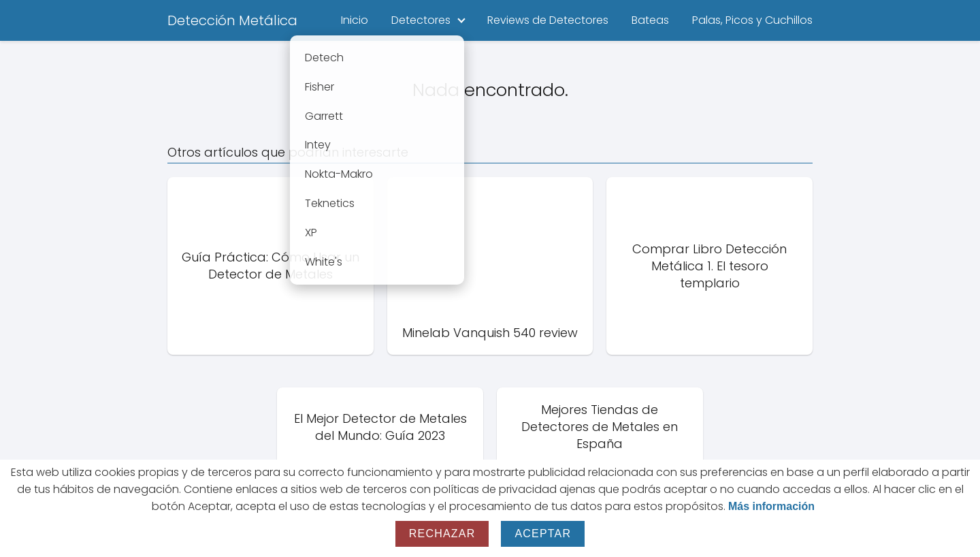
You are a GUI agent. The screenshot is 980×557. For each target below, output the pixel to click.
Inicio (355, 20)
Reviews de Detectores (548, 20)
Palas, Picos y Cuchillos (752, 20)
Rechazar (442, 534)
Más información (771, 506)
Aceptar (543, 534)
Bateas (650, 20)
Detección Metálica (232, 20)
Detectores (421, 20)
